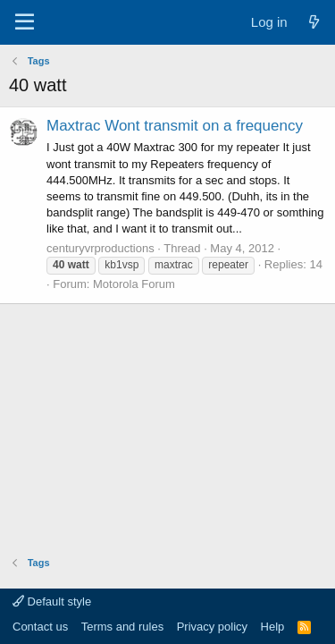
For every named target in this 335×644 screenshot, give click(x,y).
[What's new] (314, 22)
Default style (52, 602)
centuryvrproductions (100, 248)
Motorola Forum (134, 284)
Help (273, 627)
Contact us (40, 627)
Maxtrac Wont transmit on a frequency (175, 126)
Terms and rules (122, 627)
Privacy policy (212, 627)
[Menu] (25, 22)
